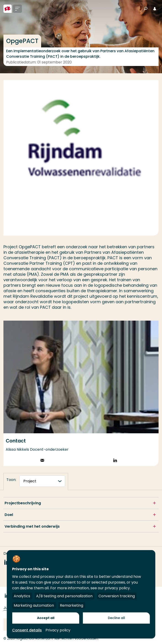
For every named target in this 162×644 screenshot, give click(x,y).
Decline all (116, 618)
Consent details (27, 630)
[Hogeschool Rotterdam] (8, 9)
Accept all (46, 618)
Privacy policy (58, 630)
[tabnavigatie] (42, 481)
